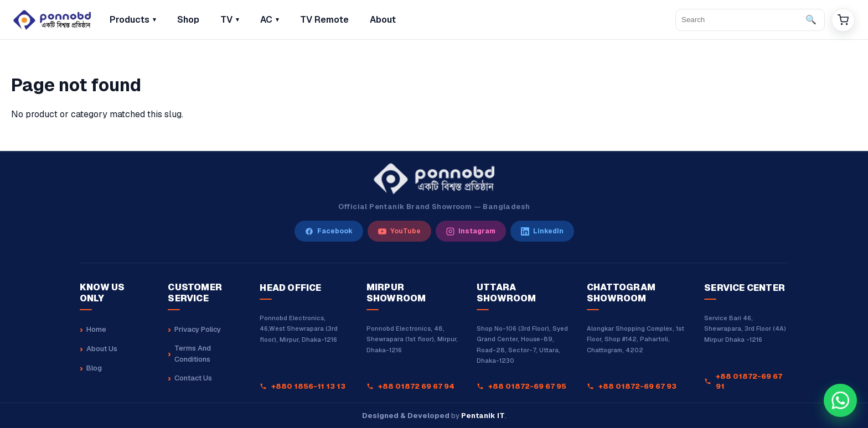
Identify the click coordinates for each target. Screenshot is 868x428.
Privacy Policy (198, 329)
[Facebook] (329, 231)
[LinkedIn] (542, 231)
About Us (102, 349)
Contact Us (193, 378)
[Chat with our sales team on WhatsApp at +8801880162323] (840, 400)
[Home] (52, 20)
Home (96, 329)
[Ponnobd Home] (434, 179)
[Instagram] (471, 231)
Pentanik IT (483, 416)
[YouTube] (399, 231)
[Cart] (843, 20)
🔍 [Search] (811, 20)
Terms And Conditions (193, 354)
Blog (94, 368)
